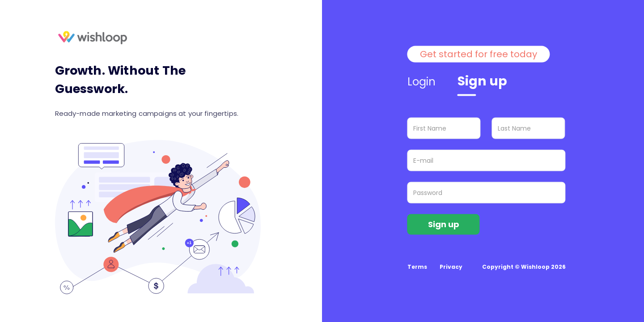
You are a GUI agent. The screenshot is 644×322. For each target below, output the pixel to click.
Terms (417, 267)
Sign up (483, 81)
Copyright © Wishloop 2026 (524, 267)
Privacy (451, 267)
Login (422, 82)
